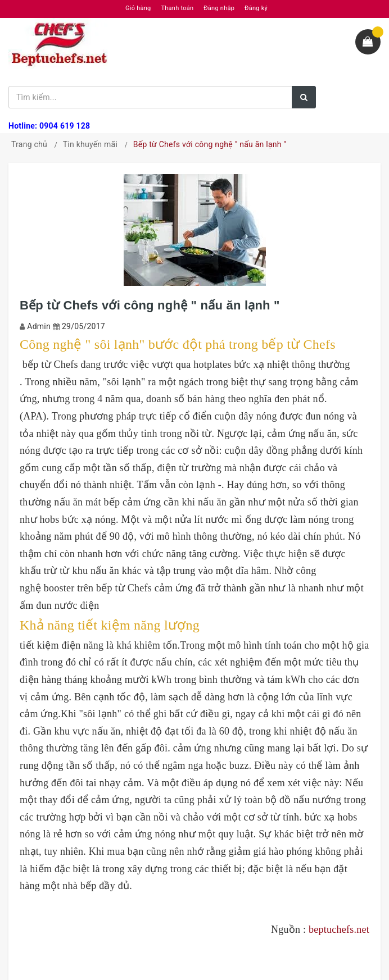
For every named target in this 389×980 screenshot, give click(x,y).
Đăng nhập (219, 8)
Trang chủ (29, 144)
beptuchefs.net (339, 929)
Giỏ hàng (138, 8)
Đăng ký (256, 8)
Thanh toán (177, 8)
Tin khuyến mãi (90, 144)
